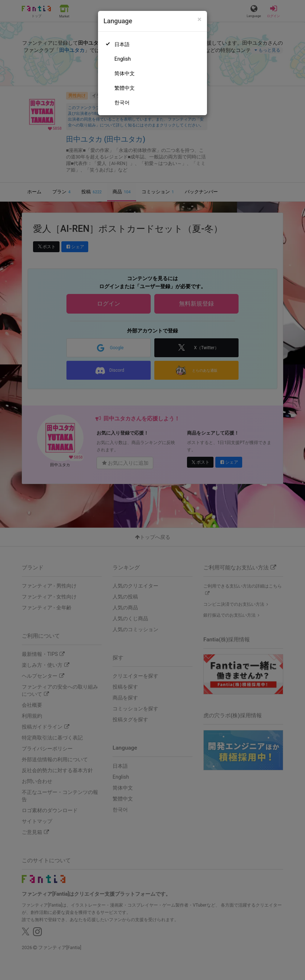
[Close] (200, 19)
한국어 (122, 102)
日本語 (122, 44)
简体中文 (125, 73)
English (123, 59)
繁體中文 (125, 88)
